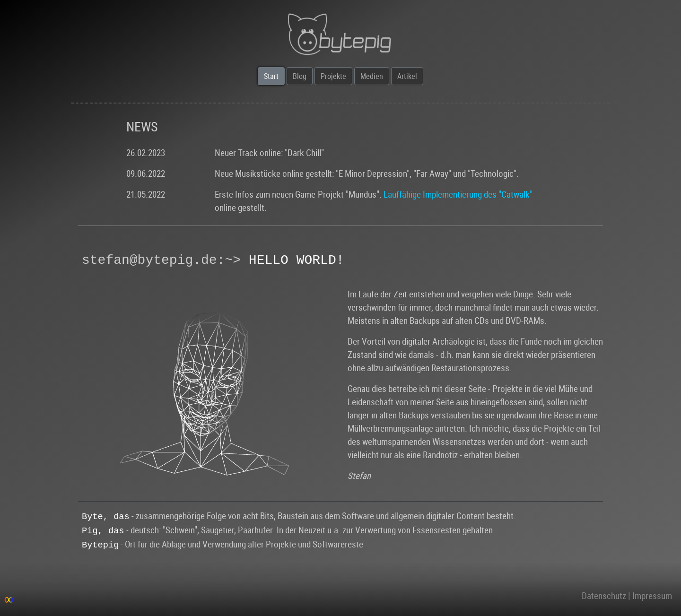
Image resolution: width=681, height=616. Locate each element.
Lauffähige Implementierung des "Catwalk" (458, 194)
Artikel (407, 76)
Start (271, 76)
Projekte (333, 76)
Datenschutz (604, 595)
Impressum (652, 595)
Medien (372, 76)
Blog (300, 76)
